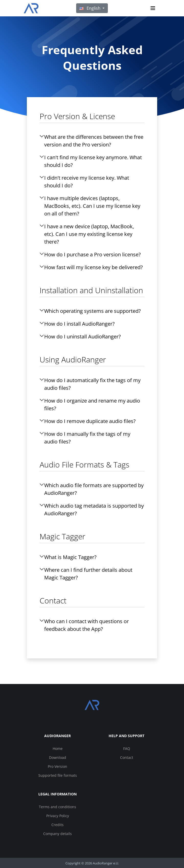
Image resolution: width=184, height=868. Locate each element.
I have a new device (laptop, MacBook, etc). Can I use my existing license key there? (89, 234)
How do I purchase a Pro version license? (93, 254)
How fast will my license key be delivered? (94, 267)
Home (58, 749)
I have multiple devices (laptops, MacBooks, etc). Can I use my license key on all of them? (92, 206)
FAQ (127, 749)
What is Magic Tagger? (70, 557)
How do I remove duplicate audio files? (90, 421)
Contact (127, 757)
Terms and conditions (57, 807)
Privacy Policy (58, 816)
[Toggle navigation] (153, 8)
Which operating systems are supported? (93, 311)
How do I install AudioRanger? (79, 324)
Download (58, 757)
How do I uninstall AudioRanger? (83, 336)
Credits (57, 825)
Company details (57, 834)
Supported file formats (58, 775)
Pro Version (57, 766)
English (90, 8)
